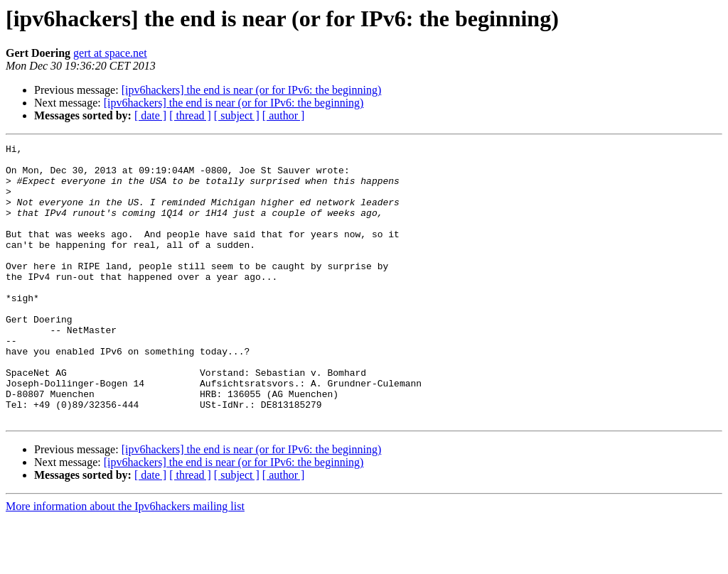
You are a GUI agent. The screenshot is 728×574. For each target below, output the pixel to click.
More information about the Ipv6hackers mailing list (125, 562)
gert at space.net (110, 53)
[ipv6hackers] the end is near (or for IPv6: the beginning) (252, 90)
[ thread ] (190, 115)
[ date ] (150, 115)
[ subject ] (237, 115)
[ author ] (284, 115)
